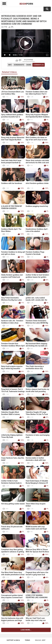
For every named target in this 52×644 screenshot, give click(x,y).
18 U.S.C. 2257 (40, 640)
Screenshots (19, 65)
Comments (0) (39, 65)
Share (29, 65)
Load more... (26, 630)
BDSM (26, 4)
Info (10, 65)
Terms (27, 640)
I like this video (17, 60)
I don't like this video (20, 60)
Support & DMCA (13, 640)
